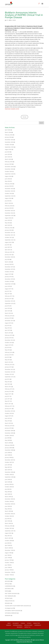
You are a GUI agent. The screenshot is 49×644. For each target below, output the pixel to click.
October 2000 (8, 541)
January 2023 (8, 208)
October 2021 (8, 237)
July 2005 (7, 489)
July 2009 (7, 438)
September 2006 (9, 477)
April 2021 (8, 250)
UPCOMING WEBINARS (11, 613)
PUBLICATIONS (9, 601)
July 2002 (7, 519)
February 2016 (9, 316)
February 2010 (9, 426)
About (9, 623)
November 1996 (9, 572)
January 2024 (8, 186)
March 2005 (8, 497)
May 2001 (7, 536)
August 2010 (8, 416)
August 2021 (8, 242)
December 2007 (9, 460)
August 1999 (8, 553)
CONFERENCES (9, 586)
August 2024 (8, 176)
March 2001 (8, 538)
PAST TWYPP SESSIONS (11, 593)
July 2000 (7, 543)
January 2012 (8, 391)
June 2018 (8, 286)
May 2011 (7, 401)
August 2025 (8, 149)
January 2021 (8, 255)
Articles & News (28, 625)
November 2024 (9, 169)
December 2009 (9, 431)
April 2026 (8, 130)
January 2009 (8, 448)
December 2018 (9, 279)
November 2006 (9, 472)
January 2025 (8, 164)
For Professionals (18, 625)
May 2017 (7, 294)
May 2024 (7, 181)
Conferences (38, 625)
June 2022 (8, 220)
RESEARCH (8, 603)
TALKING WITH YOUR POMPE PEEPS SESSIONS (17, 606)
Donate (24, 117)
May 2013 (7, 360)
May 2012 (7, 382)
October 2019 (8, 272)
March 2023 (8, 203)
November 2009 (9, 433)
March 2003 (8, 511)
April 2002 (8, 521)
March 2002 (8, 523)
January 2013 (8, 367)
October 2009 (8, 435)
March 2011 (8, 404)
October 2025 (8, 145)
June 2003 (8, 506)
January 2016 (8, 318)
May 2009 (7, 440)
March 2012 (8, 387)
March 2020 (8, 262)
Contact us (27, 627)
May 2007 (7, 467)
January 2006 (8, 484)
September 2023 (9, 196)
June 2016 (8, 308)
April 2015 (8, 330)
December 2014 (9, 340)
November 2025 (9, 142)
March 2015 (8, 333)
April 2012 (8, 384)
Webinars (9, 625)
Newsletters (37, 623)
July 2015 (7, 325)
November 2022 (9, 213)
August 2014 (8, 345)
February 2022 (9, 228)
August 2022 (8, 218)
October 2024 (8, 171)
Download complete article (12, 109)
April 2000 (8, 545)
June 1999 (8, 558)
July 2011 (7, 396)
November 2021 (9, 235)
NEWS (14, 20)
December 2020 (9, 257)
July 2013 (7, 357)
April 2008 (8, 455)
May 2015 (7, 328)
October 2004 (8, 501)
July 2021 (7, 245)
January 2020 (8, 264)
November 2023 (9, 191)
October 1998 (8, 563)
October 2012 (8, 374)
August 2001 (8, 533)
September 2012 (9, 377)
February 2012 (9, 389)
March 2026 (8, 132)
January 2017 (8, 299)
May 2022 (7, 223)
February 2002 (9, 526)
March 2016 (8, 313)
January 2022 (8, 230)
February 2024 (9, 184)
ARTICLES (7, 584)
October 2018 (8, 281)
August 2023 (8, 198)
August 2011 (8, 394)
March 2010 (8, 423)
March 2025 (8, 159)
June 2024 (8, 179)
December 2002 (9, 514)
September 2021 (9, 240)
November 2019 (9, 269)
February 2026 (9, 135)
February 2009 (9, 445)
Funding (23, 623)
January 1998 (8, 570)
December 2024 (9, 167)
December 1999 (9, 550)
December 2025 (9, 140)
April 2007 (8, 470)
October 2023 (8, 193)
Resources (20, 627)
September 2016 (9, 303)
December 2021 (9, 233)
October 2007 (8, 462)
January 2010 (8, 428)
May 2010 (7, 421)
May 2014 (7, 350)
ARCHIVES (7, 581)
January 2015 (8, 338)
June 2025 (8, 154)
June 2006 (8, 479)
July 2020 (7, 259)
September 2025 (9, 147)
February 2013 (9, 365)
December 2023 (9, 189)
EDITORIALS (8, 589)
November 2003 (9, 504)
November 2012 (9, 372)
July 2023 (7, 201)
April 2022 (8, 225)
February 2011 (9, 406)
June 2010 (8, 418)
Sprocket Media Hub (27, 642)
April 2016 (8, 311)
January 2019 (8, 277)
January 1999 (8, 560)
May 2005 (7, 492)
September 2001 (9, 531)
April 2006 (8, 482)
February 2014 (9, 352)
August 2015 (8, 323)
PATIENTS (7, 598)
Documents (16, 623)
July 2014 (7, 347)
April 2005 (8, 494)
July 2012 (7, 379)
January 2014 (8, 355)
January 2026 (8, 137)
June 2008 (8, 453)
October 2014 (8, 343)
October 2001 (8, 528)
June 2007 (8, 465)
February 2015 (9, 335)
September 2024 (9, 174)
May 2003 (7, 509)
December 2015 (9, 321)
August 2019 (8, 274)
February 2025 (9, 162)
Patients (29, 623)
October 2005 (8, 487)
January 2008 (8, 457)
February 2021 (9, 252)
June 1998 (8, 567)
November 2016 (9, 301)
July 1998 (7, 565)
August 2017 (8, 289)
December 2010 (9, 411)
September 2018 (9, 284)
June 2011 (8, 399)
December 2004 (9, 499)
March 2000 (8, 548)
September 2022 (9, 215)
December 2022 (9, 211)
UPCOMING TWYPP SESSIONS (13, 611)
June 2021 (8, 247)
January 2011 (8, 409)
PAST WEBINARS (9, 596)
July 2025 (7, 152)
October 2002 (8, 516)
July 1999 (7, 555)
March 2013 (8, 362)
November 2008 (9, 450)
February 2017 (9, 296)
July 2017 (7, 291)
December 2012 (9, 369)
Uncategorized (9, 608)
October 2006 (8, 475)
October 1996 (8, 575)
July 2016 (7, 306)
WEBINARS (8, 615)
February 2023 (9, 206)
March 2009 (8, 443)
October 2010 (8, 413)
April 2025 (8, 157)
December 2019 (9, 267)
